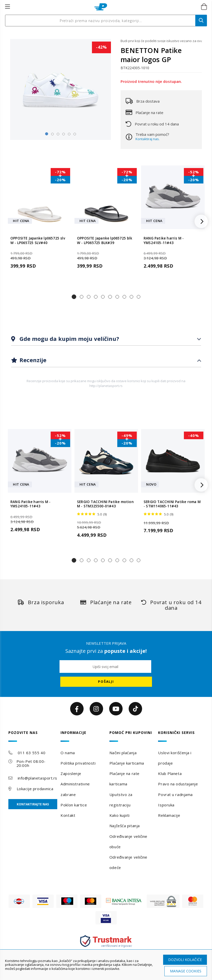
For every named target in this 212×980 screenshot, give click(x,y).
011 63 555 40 (32, 753)
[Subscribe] (106, 682)
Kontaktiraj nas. (148, 139)
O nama (68, 753)
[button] (74, 297)
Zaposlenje (71, 773)
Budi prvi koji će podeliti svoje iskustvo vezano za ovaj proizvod (161, 41)
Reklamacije (169, 815)
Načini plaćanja (123, 753)
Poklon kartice (74, 805)
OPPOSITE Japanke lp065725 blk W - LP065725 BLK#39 (105, 241)
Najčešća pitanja (125, 826)
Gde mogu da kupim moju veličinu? (69, 339)
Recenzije (32, 360)
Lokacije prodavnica (35, 789)
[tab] (106, 339)
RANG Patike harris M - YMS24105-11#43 (164, 241)
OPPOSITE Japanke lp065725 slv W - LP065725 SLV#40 (38, 241)
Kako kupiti (120, 815)
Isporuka (166, 805)
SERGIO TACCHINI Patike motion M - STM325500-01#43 (105, 504)
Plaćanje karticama (127, 763)
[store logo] (101, 7)
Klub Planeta (170, 773)
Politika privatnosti (78, 763)
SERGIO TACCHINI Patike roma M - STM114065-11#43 (172, 504)
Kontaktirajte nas (33, 804)
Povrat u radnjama (175, 794)
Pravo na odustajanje (178, 784)
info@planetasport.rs (37, 778)
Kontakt (68, 815)
